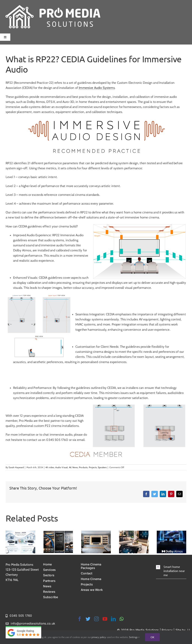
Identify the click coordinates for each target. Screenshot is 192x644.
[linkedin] (113, 619)
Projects (93, 467)
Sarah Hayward (16, 467)
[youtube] (105, 619)
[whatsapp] (122, 619)
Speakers (102, 467)
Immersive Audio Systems (97, 88)
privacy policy (99, 637)
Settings (134, 637)
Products (83, 467)
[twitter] (88, 619)
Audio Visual (61, 467)
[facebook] (80, 619)
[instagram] (96, 619)
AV (70, 467)
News (75, 467)
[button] (171, 571)
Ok (152, 637)
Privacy (167, 630)
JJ (188, 630)
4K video (50, 467)
